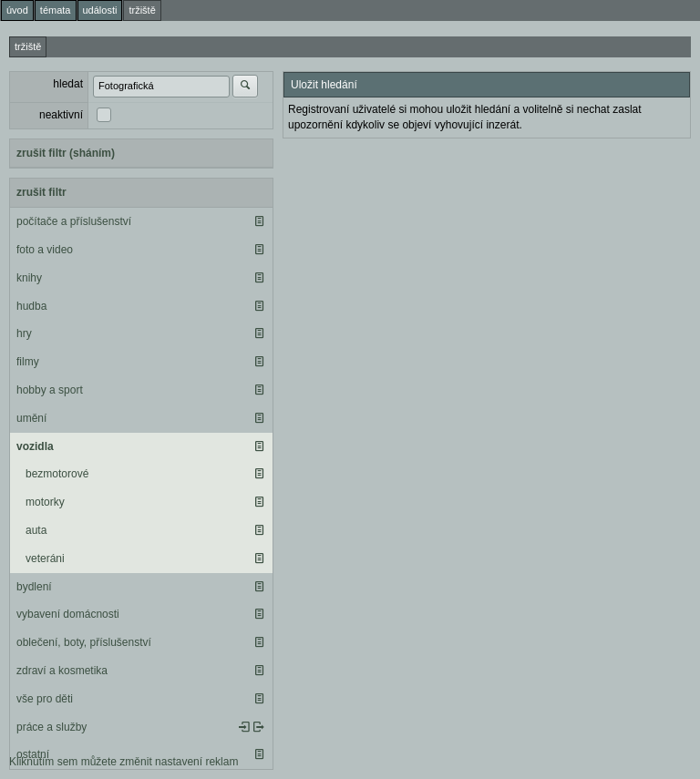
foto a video (45, 250)
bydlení (34, 587)
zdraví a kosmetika (62, 671)
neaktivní (61, 115)
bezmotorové (57, 474)
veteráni (45, 559)
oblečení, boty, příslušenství (84, 642)
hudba (31, 306)
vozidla (35, 446)
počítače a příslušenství (74, 221)
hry (24, 333)
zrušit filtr (41, 192)
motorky (45, 502)
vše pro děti (45, 699)
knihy (29, 278)
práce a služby (51, 727)
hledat (68, 84)
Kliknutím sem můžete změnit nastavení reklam (124, 762)
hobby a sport (50, 390)
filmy (28, 362)
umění (31, 418)
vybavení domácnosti (68, 614)
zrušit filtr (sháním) (66, 153)
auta (36, 530)
